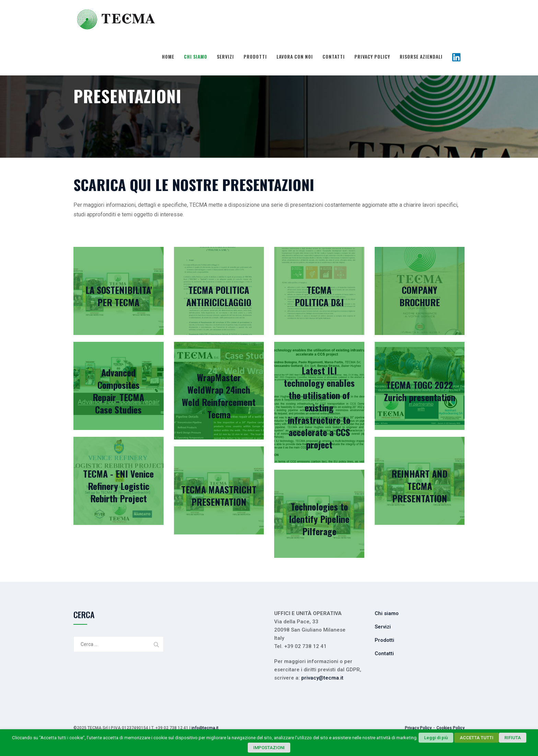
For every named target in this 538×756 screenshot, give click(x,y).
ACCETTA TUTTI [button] (477, 738)
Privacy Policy (372, 56)
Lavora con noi (295, 56)
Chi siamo (196, 56)
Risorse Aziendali (421, 56)
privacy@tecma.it (322, 678)
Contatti (334, 56)
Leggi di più (436, 738)
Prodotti (255, 56)
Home (168, 56)
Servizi (225, 56)
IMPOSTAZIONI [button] (269, 748)
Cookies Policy (451, 728)
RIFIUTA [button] (513, 738)
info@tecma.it (205, 728)
